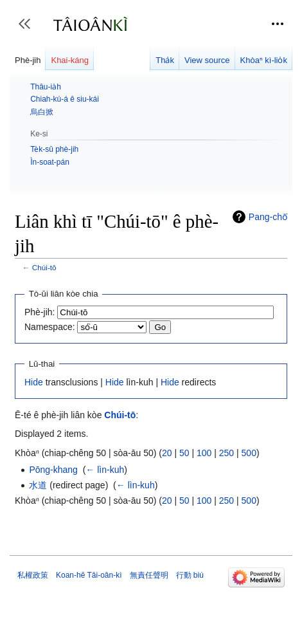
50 (184, 453)
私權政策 (33, 575)
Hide (34, 382)
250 (226, 453)
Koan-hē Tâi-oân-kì (89, 575)
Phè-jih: (40, 312)
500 (249, 453)
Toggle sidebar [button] (29, 30)
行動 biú (190, 575)
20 (167, 453)
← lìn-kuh (105, 470)
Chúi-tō (44, 267)
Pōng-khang (53, 470)
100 (204, 453)
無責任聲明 (149, 575)
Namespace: (50, 327)
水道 (38, 485)
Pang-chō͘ (268, 217)
